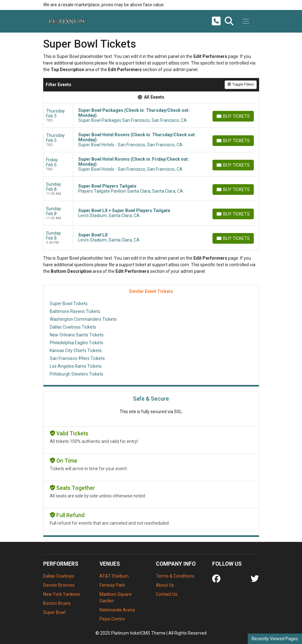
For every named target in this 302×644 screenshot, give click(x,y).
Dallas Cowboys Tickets (73, 327)
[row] (151, 116)
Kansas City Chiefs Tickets (76, 351)
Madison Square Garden (116, 597)
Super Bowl (54, 612)
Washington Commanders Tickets (83, 319)
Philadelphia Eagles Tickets (77, 343)
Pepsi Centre (112, 619)
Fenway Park (112, 585)
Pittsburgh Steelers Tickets (77, 374)
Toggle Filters (241, 84)
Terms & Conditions (175, 576)
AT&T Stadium (114, 576)
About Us (165, 585)
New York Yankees (62, 594)
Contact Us (167, 594)
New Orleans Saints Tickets (77, 335)
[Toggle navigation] (246, 21)
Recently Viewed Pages (275, 639)
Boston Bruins (57, 603)
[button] (229, 21)
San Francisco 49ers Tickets (77, 358)
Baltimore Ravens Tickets (75, 311)
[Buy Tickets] (233, 116)
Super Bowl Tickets (69, 304)
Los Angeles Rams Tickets (76, 366)
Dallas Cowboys (59, 576)
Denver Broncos (59, 585)
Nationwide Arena (117, 610)
